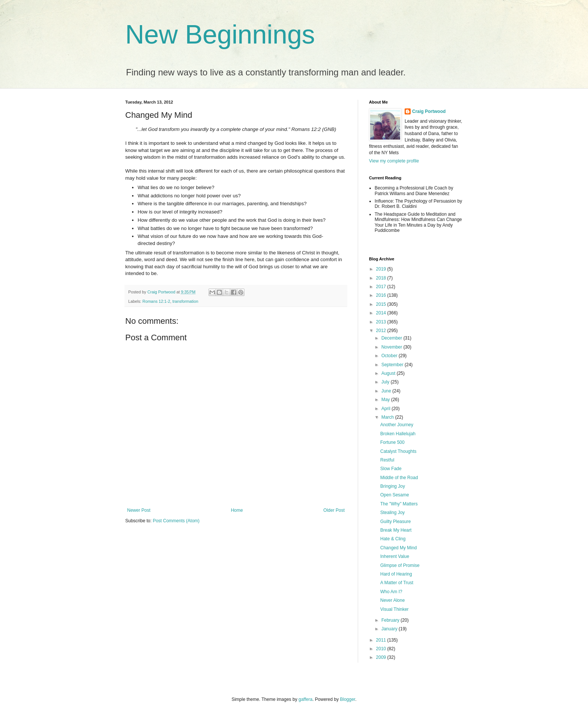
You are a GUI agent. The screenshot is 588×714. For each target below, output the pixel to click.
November (392, 347)
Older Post (334, 510)
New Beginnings (220, 35)
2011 (382, 640)
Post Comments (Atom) (176, 521)
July (386, 382)
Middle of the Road (399, 478)
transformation (185, 301)
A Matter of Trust (397, 583)
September (393, 365)
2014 (382, 313)
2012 (382, 331)
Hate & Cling (393, 539)
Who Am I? (391, 592)
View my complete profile (394, 161)
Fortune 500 (392, 442)
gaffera (305, 699)
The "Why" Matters (399, 504)
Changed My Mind (398, 548)
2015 (382, 304)
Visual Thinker (394, 609)
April (386, 409)
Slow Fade (391, 469)
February (391, 620)
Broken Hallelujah (398, 434)
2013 (382, 322)
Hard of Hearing (396, 574)
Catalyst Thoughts (398, 451)
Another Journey (397, 425)
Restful (387, 460)
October (390, 356)
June (387, 391)
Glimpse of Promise (400, 565)
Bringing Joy (393, 486)
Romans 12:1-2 (156, 301)
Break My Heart (396, 530)
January (390, 629)
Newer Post (139, 510)
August (389, 373)
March (388, 417)
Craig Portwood (429, 111)
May (386, 400)
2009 (382, 657)
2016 (382, 295)
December (392, 338)
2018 (382, 278)
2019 (382, 269)
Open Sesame (395, 495)
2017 (382, 287)
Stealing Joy (392, 513)
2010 (382, 649)
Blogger (348, 699)
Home (237, 510)
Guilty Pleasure (395, 522)
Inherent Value (395, 556)
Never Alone (392, 600)
